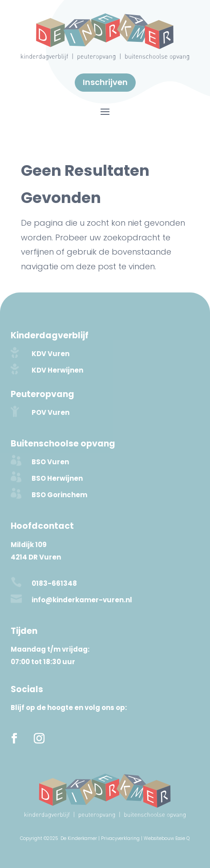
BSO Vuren (50, 462)
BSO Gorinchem (59, 495)
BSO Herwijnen (57, 478)
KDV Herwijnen (57, 370)
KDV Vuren (50, 354)
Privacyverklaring (120, 838)
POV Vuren (50, 412)
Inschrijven (105, 82)
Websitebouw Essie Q (167, 838)
